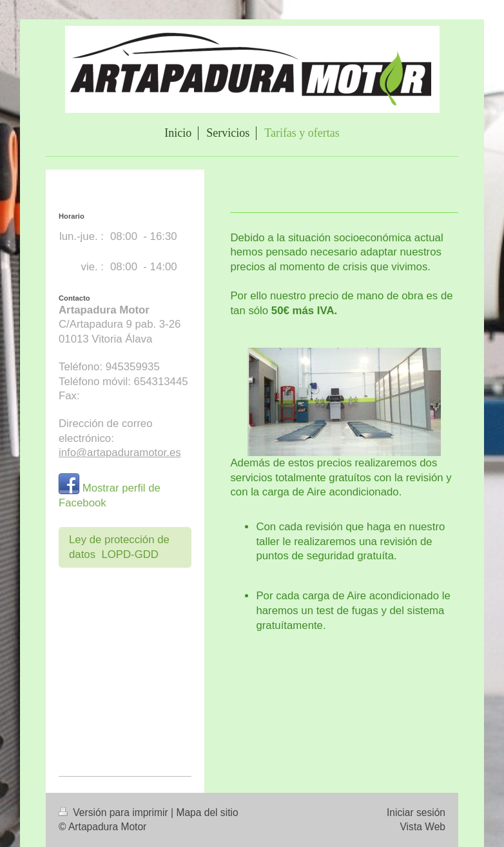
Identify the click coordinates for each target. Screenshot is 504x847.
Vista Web (423, 827)
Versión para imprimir (115, 812)
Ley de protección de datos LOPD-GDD (119, 547)
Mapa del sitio (207, 812)
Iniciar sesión (416, 812)
